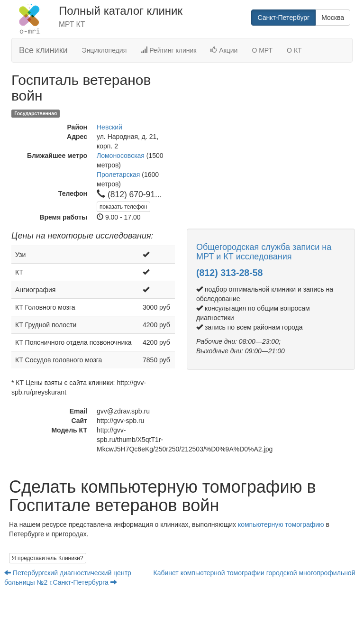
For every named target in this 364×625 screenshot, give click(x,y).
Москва (333, 18)
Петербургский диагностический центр (69, 573)
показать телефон (123, 207)
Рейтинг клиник (168, 50)
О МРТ (262, 50)
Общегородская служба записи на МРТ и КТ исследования (264, 252)
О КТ (294, 50)
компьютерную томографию (281, 524)
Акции (224, 50)
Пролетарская (118, 175)
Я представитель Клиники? (48, 558)
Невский (109, 127)
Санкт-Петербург (283, 18)
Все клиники (43, 50)
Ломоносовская (121, 156)
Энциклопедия (105, 50)
